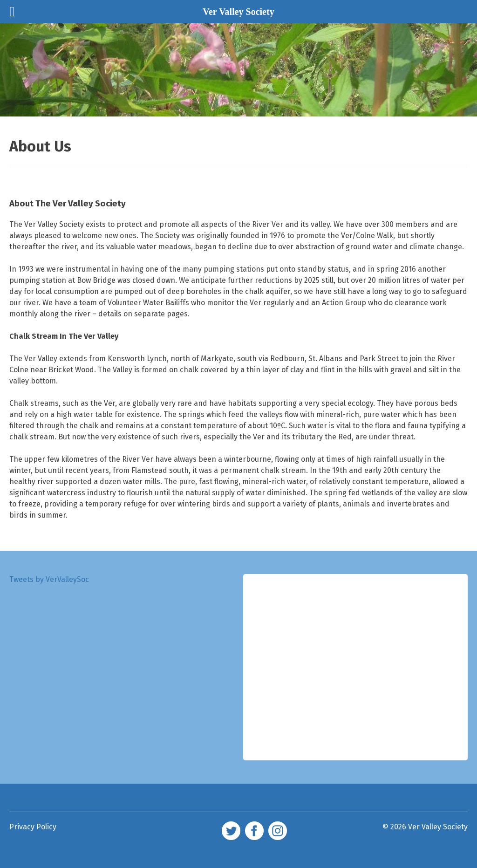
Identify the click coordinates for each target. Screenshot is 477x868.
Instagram (278, 831)
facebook (254, 831)
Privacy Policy (33, 827)
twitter (231, 831)
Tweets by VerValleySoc (49, 579)
